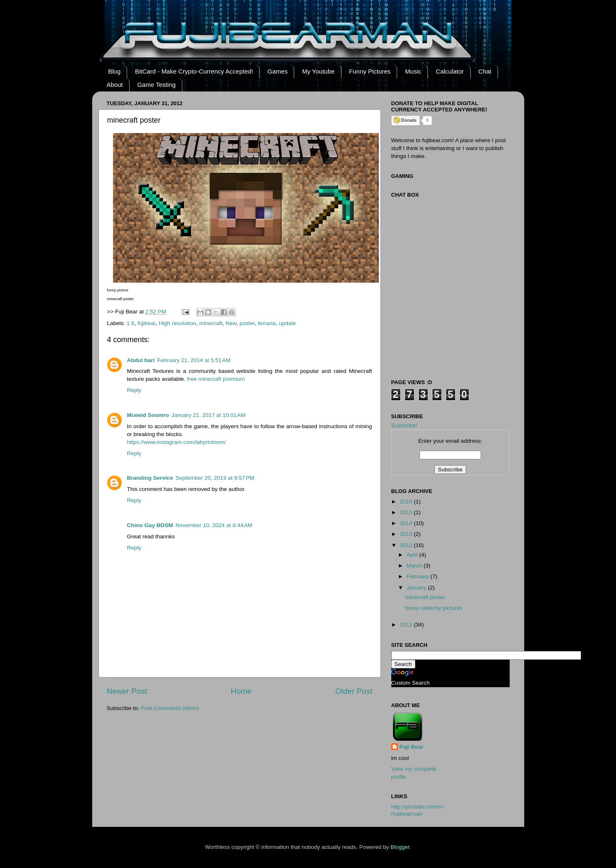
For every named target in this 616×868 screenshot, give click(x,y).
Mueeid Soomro (148, 415)
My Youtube (318, 71)
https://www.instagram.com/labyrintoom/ (177, 442)
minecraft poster (425, 597)
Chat (485, 71)
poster (247, 323)
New (231, 323)
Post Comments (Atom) (170, 708)
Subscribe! (405, 425)
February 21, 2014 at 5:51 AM (194, 360)
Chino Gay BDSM (150, 525)
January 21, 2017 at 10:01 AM (209, 415)
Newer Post (127, 691)
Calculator (450, 71)
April (413, 555)
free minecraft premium (216, 379)
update (287, 323)
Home (241, 691)
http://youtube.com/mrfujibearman (417, 810)
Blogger (400, 847)
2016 (407, 502)
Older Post (354, 691)
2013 (407, 534)
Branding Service (150, 478)
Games (277, 71)
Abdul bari (141, 360)
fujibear (147, 323)
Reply (134, 390)
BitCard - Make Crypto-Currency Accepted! (194, 71)
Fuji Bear (412, 747)
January (417, 588)
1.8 (131, 323)
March (415, 566)
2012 (407, 545)
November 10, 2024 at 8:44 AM (214, 525)
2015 (407, 512)
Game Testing (156, 85)
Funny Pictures (370, 71)
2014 (407, 523)
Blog (114, 71)
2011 (407, 625)
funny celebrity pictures (434, 608)
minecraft (211, 323)
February (419, 576)
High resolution (177, 323)
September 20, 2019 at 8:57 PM (215, 478)
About (115, 85)
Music (413, 71)
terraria (267, 323)
